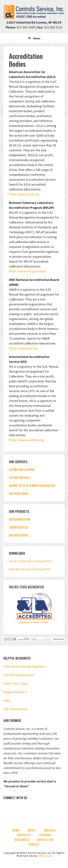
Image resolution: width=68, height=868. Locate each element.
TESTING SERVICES (19, 478)
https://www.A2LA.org (24, 194)
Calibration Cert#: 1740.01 (34, 622)
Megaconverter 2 (15, 692)
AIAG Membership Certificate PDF (30, 569)
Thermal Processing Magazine (24, 666)
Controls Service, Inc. (34, 12)
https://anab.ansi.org (23, 348)
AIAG (7, 700)
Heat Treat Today (16, 683)
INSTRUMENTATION (19, 519)
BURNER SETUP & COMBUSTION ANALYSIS (32, 486)
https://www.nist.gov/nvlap (27, 271)
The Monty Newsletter (19, 675)
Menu (37, 38)
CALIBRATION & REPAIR (22, 470)
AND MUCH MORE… (19, 494)
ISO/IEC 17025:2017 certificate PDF (30, 561)
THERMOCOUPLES (18, 527)
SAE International (15, 709)
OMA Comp (45, 856)
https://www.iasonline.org (26, 440)
